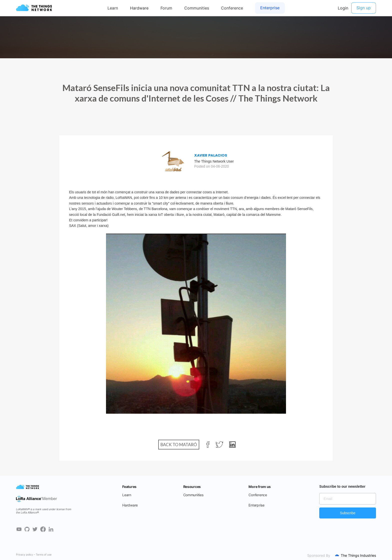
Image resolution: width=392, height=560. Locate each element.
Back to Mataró (179, 445)
